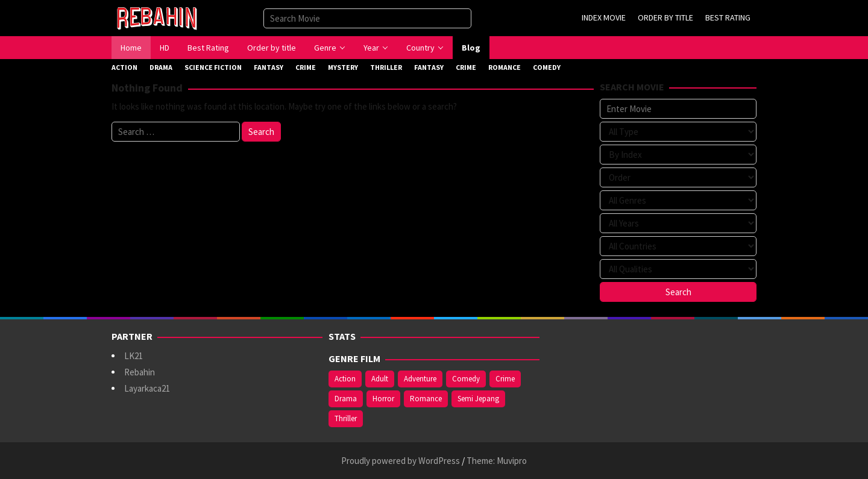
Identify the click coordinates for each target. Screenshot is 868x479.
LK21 (134, 356)
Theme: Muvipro (497, 461)
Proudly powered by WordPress (401, 461)
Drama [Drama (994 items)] (346, 399)
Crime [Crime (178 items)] (505, 379)
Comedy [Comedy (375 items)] (466, 379)
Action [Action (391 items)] (345, 379)
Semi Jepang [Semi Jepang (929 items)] (478, 399)
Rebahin (140, 372)
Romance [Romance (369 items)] (426, 399)
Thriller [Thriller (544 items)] (346, 418)
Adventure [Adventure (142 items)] (420, 379)
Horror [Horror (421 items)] (383, 399)
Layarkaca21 (147, 388)
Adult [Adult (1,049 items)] (380, 379)
